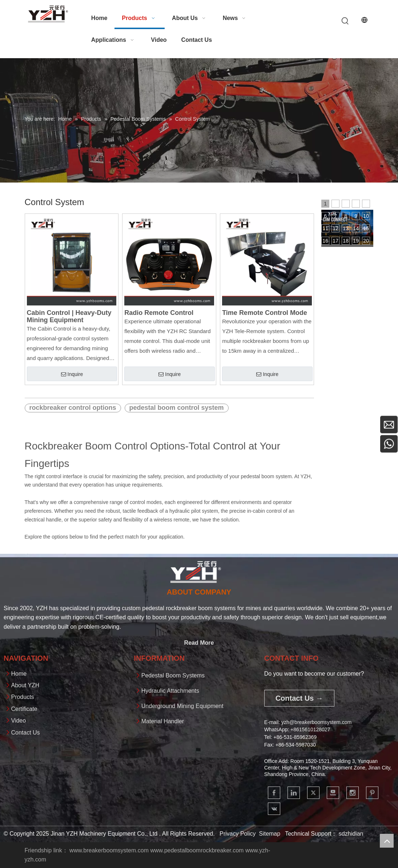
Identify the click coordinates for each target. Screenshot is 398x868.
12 (335, 228)
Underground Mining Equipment (182, 706)
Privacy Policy (238, 834)
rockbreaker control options (73, 408)
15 (366, 228)
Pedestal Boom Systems (173, 675)
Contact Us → (299, 698)
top (387, 841)
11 (325, 228)
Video (18, 721)
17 (335, 241)
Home (19, 674)
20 (366, 241)
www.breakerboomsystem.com (109, 850)
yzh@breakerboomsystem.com (316, 722)
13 (346, 228)
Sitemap (270, 834)
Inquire (72, 374)
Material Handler (163, 721)
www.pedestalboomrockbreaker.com (197, 850)
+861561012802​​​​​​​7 (310, 729)
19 (356, 241)
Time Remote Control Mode (265, 313)
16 (325, 241)
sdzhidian (351, 834)
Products (22, 697)
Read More (199, 643)
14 (356, 228)
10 (366, 216)
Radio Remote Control (159, 313)
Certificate (24, 709)
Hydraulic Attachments (170, 691)
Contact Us (25, 733)
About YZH (25, 685)
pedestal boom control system (177, 408)
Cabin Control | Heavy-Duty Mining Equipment (69, 316)
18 (346, 241)
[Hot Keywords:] (345, 21)
